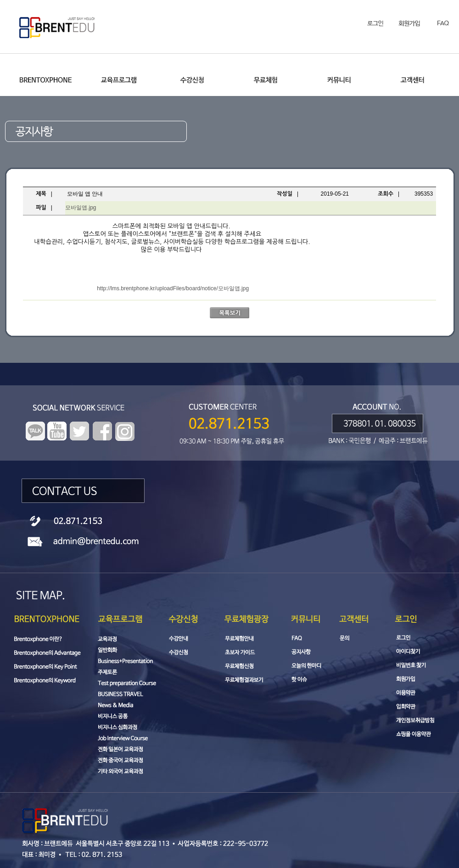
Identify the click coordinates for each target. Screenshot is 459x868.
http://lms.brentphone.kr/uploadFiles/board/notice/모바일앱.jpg (173, 288)
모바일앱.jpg (81, 208)
